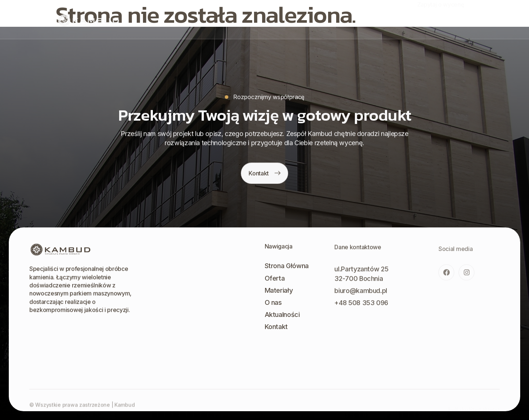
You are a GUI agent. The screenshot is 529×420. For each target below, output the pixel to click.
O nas (279, 19)
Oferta (221, 19)
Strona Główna (184, 19)
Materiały (251, 19)
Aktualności (311, 19)
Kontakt (346, 19)
